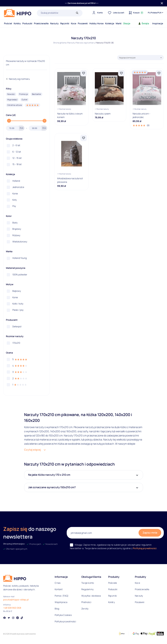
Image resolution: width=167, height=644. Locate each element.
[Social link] (5, 618)
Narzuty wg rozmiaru (86, 43)
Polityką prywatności (145, 548)
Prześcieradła (41, 23)
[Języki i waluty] (156, 13)
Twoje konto (88, 583)
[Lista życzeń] (116, 13)
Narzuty (54, 23)
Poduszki (27, 23)
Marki (119, 23)
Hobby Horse (96, 23)
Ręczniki (65, 23)
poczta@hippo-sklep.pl (16, 600)
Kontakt (59, 589)
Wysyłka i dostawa (91, 596)
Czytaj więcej (32, 450)
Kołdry (17, 23)
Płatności (86, 602)
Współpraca (61, 602)
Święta (144, 23)
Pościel (8, 23)
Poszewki (83, 23)
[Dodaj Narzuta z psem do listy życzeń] (121, 73)
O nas (58, 583)
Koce (74, 23)
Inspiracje (158, 23)
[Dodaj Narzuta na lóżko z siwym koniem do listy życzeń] (84, 73)
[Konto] (97, 13)
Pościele (113, 583)
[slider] (9, 121)
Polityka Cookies (63, 615)
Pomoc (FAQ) (62, 596)
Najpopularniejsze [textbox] (127, 58)
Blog (57, 609)
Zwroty (85, 609)
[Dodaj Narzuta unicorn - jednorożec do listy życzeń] (159, 73)
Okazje (127, 23)
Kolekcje (110, 23)
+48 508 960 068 (12, 608)
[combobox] (140, 58)
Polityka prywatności (65, 621)
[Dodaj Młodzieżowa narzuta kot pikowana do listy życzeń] (84, 138)
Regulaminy (87, 589)
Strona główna (60, 43)
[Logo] (18, 13)
